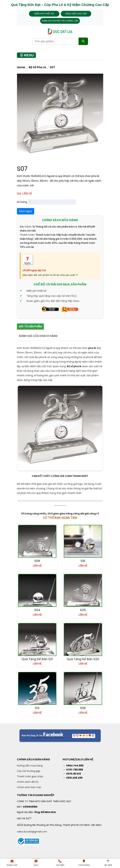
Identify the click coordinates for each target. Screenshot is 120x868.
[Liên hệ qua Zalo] (36, 863)
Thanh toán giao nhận (30, 776)
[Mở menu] (26, 55)
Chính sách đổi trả (28, 782)
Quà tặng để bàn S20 (83, 659)
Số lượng (22, 202)
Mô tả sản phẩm (30, 326)
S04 (37, 610)
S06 (83, 708)
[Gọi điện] (60, 863)
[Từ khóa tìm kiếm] (55, 41)
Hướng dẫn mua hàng (30, 766)
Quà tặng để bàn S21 (37, 659)
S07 (52, 67)
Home (21, 67)
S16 (83, 561)
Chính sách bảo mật (29, 787)
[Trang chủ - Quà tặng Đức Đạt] (60, 31)
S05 (83, 610)
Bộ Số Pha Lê (37, 67)
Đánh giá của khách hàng (38, 336)
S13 (37, 708)
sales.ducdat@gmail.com (32, 832)
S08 (37, 561)
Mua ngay (26, 211)
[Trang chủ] (12, 863)
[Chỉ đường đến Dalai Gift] (84, 863)
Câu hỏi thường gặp (29, 771)
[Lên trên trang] (108, 863)
